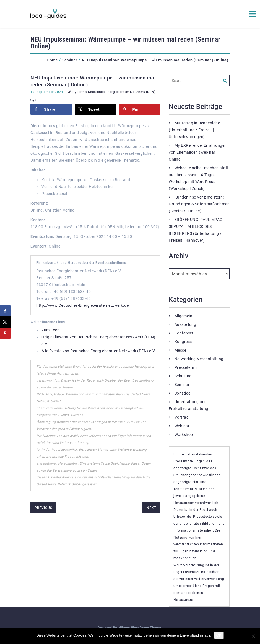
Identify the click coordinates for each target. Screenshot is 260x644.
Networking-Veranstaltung (199, 359)
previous (43, 508)
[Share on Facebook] (51, 109)
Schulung (183, 376)
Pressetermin (187, 367)
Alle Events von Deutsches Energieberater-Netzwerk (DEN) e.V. (99, 351)
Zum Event (51, 330)
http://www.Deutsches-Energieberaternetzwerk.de (82, 305)
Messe (180, 350)
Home (52, 60)
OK (219, 635)
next (151, 508)
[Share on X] (95, 109)
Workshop (184, 434)
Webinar (182, 426)
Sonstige (183, 393)
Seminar (70, 60)
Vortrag (182, 417)
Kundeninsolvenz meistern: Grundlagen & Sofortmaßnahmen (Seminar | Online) (199, 204)
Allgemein (184, 316)
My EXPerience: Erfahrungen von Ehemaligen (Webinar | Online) (198, 152)
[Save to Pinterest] (140, 109)
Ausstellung (185, 324)
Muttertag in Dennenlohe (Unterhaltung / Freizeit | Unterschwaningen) (194, 130)
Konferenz (184, 333)
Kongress (183, 342)
